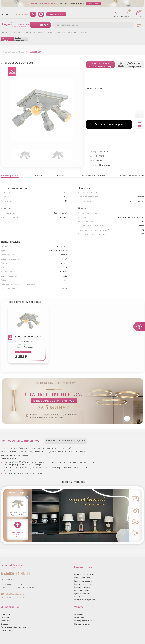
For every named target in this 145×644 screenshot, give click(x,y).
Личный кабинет (82, 578)
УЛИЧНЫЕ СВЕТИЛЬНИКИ (67, 32)
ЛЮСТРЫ (4, 32)
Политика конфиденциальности (16, 627)
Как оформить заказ (84, 584)
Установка (79, 618)
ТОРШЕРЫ (17, 32)
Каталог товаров (82, 587)
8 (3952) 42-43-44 (19, 14)
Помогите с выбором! (109, 124)
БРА (50, 32)
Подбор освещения (19, 39)
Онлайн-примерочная (85, 600)
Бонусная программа (84, 574)
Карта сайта (7, 630)
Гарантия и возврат (83, 581)
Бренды (78, 597)
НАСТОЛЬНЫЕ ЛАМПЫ (35, 32)
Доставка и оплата (83, 590)
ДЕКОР (84, 32)
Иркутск (5, 14)
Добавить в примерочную (130, 65)
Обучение (79, 614)
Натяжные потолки (5, 39)
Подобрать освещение (67, 25)
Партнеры (6, 618)
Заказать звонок (56, 14)
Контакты (5, 621)
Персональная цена (23, 352)
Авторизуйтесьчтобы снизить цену (100, 65)
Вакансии (5, 614)
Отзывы (5, 624)
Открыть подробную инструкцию (66, 441)
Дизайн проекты (82, 593)
